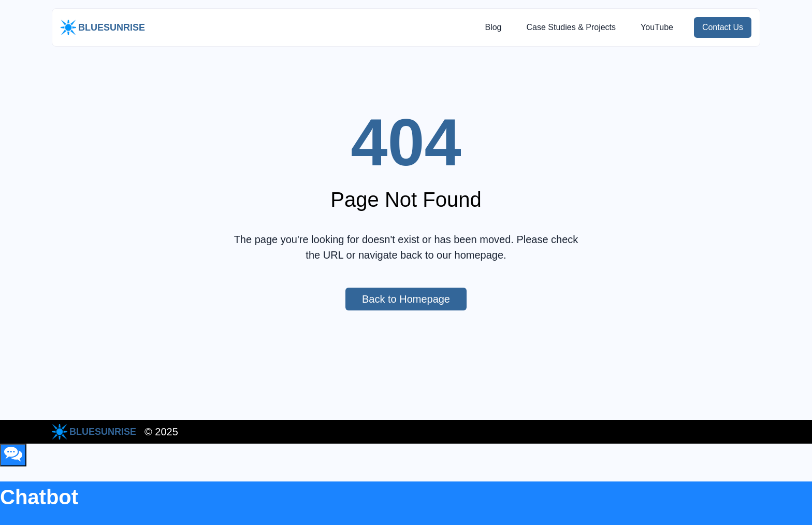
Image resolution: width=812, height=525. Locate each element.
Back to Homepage (414, 299)
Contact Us (727, 27)
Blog (493, 27)
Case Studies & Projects (571, 27)
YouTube (657, 27)
